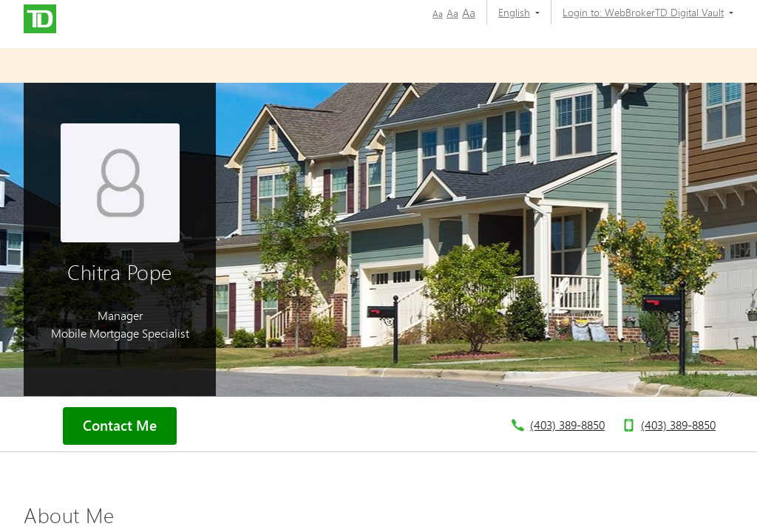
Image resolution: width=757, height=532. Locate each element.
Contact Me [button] (120, 426)
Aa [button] (438, 14)
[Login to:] (642, 12)
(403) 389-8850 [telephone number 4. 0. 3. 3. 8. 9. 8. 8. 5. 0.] (567, 424)
